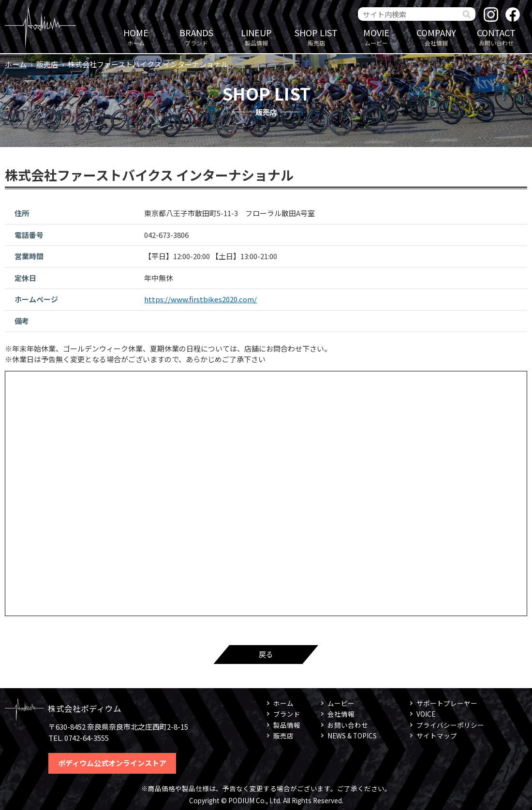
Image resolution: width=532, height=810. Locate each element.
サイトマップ (437, 736)
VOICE (426, 714)
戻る (266, 654)
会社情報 (436, 37)
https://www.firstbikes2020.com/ (200, 299)
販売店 (316, 37)
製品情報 (256, 37)
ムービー (376, 37)
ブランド (196, 37)
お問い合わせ (496, 37)
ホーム (136, 37)
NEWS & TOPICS (352, 736)
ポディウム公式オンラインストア (112, 763)
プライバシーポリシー (450, 725)
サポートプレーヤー (447, 703)
